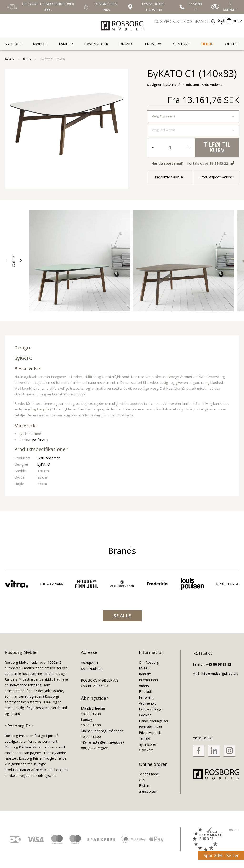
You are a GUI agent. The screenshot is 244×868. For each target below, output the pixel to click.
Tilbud (207, 44)
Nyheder (13, 44)
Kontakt (181, 44)
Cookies (145, 715)
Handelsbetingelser (154, 721)
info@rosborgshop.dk (219, 674)
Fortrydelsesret (151, 727)
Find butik (146, 692)
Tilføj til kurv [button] (217, 147)
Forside (10, 59)
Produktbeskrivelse (169, 177)
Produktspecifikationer (217, 177)
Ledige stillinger (151, 709)
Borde (27, 59)
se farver (40, 440)
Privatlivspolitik (150, 733)
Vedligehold (148, 703)
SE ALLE (122, 616)
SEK (221, 20)
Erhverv (153, 44)
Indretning (147, 697)
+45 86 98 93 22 (219, 664)
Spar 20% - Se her (221, 855)
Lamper (66, 44)
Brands (127, 44)
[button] (6, 261)
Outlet (232, 44)
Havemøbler (96, 44)
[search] (186, 21)
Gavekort (146, 750)
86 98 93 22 (219, 163)
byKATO (23, 358)
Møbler (40, 44)
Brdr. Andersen (49, 458)
